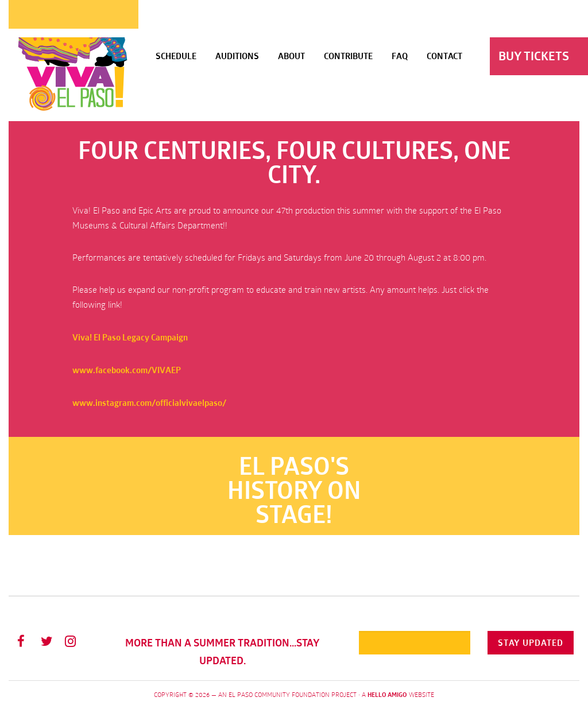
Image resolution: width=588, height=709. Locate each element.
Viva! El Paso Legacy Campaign (130, 337)
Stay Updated (531, 643)
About (291, 56)
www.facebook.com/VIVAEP (127, 370)
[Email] (415, 643)
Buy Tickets (534, 56)
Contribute (348, 56)
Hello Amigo (387, 695)
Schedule (176, 56)
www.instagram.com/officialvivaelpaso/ (149, 403)
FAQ (400, 56)
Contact (444, 56)
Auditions (237, 56)
